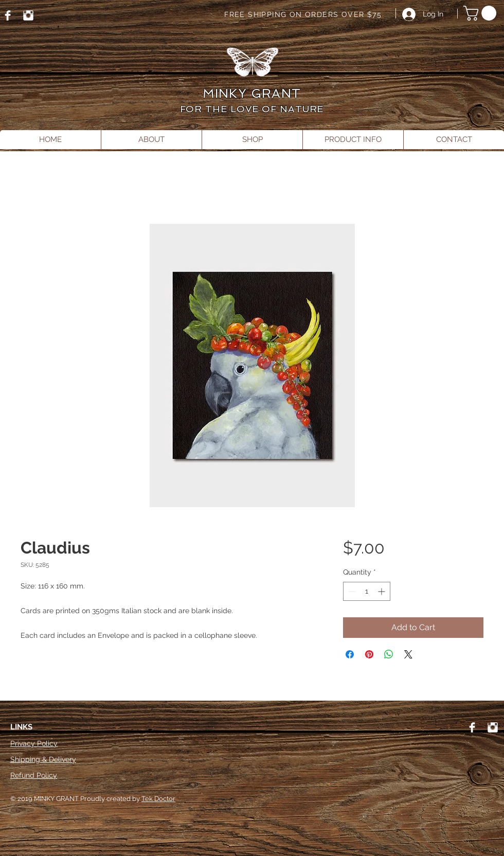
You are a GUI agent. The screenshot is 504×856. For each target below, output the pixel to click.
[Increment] (382, 591)
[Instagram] (28, 15)
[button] (482, 13)
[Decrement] (351, 591)
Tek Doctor (158, 799)
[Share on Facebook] (350, 654)
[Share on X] (408, 654)
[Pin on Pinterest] (369, 654)
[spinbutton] (367, 591)
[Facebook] (8, 15)
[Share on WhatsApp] (389, 654)
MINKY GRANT (252, 93)
